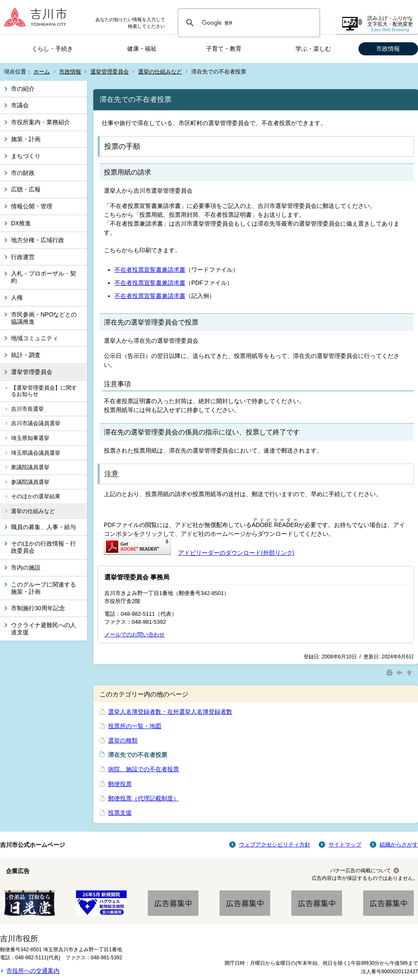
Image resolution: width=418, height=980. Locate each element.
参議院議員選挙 (30, 482)
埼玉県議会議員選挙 (36, 453)
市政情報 (388, 49)
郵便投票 (120, 784)
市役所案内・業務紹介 (41, 122)
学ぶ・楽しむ (313, 49)
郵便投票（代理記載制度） (144, 798)
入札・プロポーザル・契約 (43, 277)
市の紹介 (23, 89)
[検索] (248, 23)
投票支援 (120, 813)
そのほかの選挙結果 (36, 496)
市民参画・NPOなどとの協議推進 (44, 318)
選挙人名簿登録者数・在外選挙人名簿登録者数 (170, 712)
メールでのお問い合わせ (134, 635)
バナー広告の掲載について (361, 871)
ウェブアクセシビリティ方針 (275, 845)
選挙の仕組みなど (160, 72)
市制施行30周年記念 (38, 608)
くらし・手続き (52, 49)
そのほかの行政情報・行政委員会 (43, 547)
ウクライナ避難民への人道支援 (43, 629)
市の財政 (23, 173)
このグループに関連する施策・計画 (43, 588)
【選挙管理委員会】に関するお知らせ (44, 391)
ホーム (42, 72)
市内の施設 (26, 568)
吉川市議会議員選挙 (36, 423)
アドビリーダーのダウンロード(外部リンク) (236, 553)
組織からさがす (399, 845)
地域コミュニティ (35, 338)
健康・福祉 (142, 49)
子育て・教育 (224, 49)
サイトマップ (345, 845)
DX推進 (21, 223)
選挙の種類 (123, 740)
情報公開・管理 (32, 206)
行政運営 (23, 257)
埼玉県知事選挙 (30, 438)
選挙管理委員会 (110, 72)
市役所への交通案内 (33, 971)
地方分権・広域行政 (38, 240)
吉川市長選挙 (27, 409)
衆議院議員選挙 (30, 467)
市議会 (20, 105)
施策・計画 (26, 139)
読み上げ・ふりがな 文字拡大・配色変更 (390, 24)
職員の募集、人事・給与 (43, 527)
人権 (17, 298)
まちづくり (26, 156)
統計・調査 (26, 355)
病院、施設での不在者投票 (144, 769)
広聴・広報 (26, 189)
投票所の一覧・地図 (135, 726)
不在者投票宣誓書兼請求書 (150, 270)
